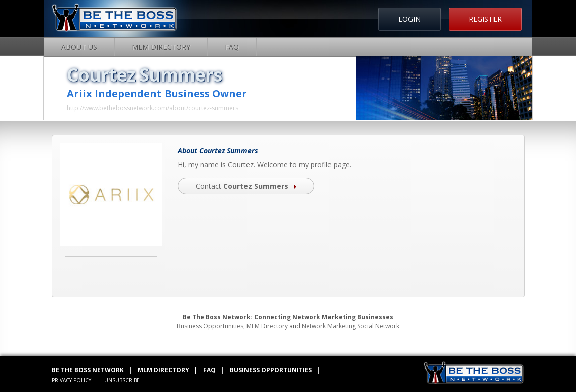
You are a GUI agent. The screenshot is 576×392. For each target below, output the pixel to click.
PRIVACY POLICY (71, 380)
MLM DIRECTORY (163, 370)
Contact (246, 186)
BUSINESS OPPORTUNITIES (271, 370)
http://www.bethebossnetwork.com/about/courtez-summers (153, 108)
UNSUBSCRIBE (122, 380)
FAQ (232, 47)
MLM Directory (161, 47)
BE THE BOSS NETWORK (88, 370)
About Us (79, 47)
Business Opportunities (210, 326)
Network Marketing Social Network (351, 326)
